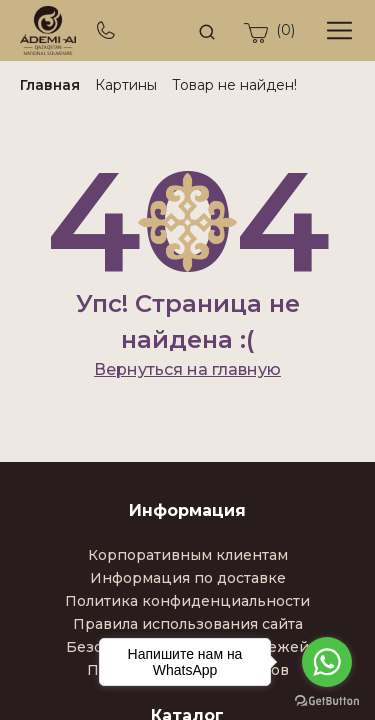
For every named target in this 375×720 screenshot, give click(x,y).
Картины (126, 85)
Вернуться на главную (187, 369)
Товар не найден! (234, 85)
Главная (50, 85)
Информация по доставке (188, 578)
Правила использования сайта (188, 624)
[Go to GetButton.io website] (327, 700)
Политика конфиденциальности (187, 601)
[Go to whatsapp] (327, 662)
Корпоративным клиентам (188, 555)
